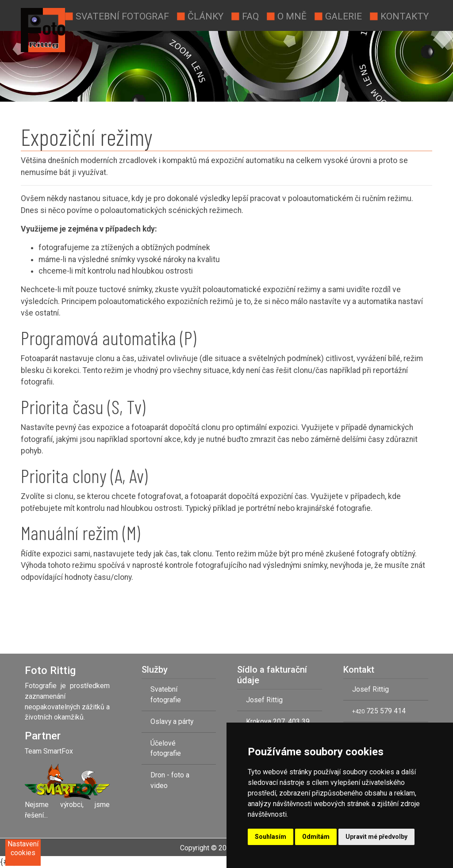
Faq (245, 15)
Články (200, 15)
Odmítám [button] (316, 837)
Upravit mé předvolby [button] (376, 837)
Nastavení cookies (23, 848)
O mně (286, 15)
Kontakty (399, 15)
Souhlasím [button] (271, 837)
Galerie (338, 15)
